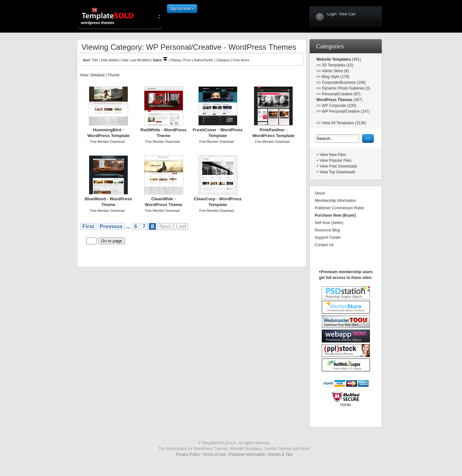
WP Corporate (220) (339, 106)
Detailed (97, 75)
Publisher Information (247, 454)
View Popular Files (335, 160)
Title (95, 60)
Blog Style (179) (335, 77)
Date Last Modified (136, 60)
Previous (111, 226)
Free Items (241, 60)
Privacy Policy (188, 454)
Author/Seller (204, 60)
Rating (176, 60)
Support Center (328, 238)
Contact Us (324, 245)
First (88, 226)
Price (187, 60)
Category (223, 60)
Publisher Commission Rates (339, 208)
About (320, 193)
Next (165, 226)
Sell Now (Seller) (329, 223)
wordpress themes (113, 16)
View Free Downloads (338, 166)
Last (181, 226)
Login (332, 14)
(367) (357, 100)
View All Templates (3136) (344, 123)
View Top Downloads (337, 172)
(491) (356, 59)
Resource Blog (327, 230)
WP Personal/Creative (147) (346, 111)
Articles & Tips (280, 454)
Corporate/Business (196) (344, 82)
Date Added (110, 60)
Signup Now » (182, 9)
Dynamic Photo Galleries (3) (346, 88)
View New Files (333, 155)
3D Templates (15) (338, 65)
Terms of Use (214, 454)
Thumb (113, 75)
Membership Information (335, 201)
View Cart (347, 14)
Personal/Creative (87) (341, 94)
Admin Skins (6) (335, 71)
